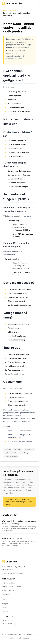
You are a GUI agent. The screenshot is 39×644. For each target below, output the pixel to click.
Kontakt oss (6, 594)
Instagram (5, 604)
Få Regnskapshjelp (8, 583)
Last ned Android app (9, 624)
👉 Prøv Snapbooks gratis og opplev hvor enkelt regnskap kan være (19, 502)
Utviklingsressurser (8, 590)
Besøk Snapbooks (23, 638)
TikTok (4, 607)
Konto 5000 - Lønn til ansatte (19, 431)
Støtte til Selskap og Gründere (12, 587)
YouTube (5, 611)
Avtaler (12, 638)
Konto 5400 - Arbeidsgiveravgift (20, 441)
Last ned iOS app (8, 620)
